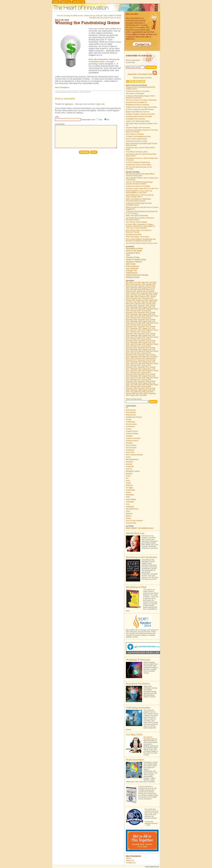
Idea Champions (62, 87)
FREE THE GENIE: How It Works (138, 237)
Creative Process (132, 431)
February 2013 (140, 358)
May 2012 (142, 364)
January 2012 (146, 365)
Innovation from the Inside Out (136, 102)
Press (128, 481)
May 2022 (150, 295)
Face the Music (131, 445)
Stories (128, 492)
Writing (128, 518)
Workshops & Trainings (138, 660)
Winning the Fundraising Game (104, 60)
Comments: (60, 124)
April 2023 (141, 289)
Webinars (129, 513)
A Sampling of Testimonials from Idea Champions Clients (139, 204)
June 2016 (134, 337)
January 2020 (146, 311)
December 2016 (131, 334)
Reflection (129, 485)
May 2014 (142, 351)
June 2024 (137, 282)
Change (129, 419)
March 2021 (130, 304)
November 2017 (144, 326)
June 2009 (134, 385)
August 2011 (147, 369)
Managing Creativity (133, 471)
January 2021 (151, 304)
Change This (131, 271)
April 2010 (150, 378)
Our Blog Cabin (134, 735)
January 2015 (146, 346)
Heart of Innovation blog (149, 738)
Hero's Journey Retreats (134, 455)
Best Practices (131, 410)
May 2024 (145, 282)
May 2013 (146, 356)
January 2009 (146, 386)
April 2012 (150, 364)
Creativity (129, 436)
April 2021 (153, 302)
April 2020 (150, 309)
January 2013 (151, 358)
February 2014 (135, 353)
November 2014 (144, 348)
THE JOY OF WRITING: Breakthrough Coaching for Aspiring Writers (139, 183)
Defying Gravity (133, 277)
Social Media (130, 490)
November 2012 (144, 360)
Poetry (128, 476)
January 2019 (146, 318)
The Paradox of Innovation (135, 93)
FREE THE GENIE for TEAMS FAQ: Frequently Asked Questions (138, 200)
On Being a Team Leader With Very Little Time (142, 188)
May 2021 (145, 302)
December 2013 (131, 355)
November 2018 (144, 319)
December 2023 (131, 286)
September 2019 (136, 314)
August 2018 (147, 321)
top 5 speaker (131, 633)
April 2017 (150, 330)
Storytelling (130, 495)
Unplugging (130, 506)
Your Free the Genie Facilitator (137, 222)
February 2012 (135, 365)
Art (127, 408)
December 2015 (131, 341)
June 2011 (134, 371)
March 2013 (130, 358)
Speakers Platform (134, 262)
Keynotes (129, 464)
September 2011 (136, 369)
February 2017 (135, 332)
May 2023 (134, 289)
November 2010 (144, 374)
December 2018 (131, 319)
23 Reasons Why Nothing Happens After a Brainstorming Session (141, 97)
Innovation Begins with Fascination (138, 128)
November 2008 (144, 388)
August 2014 (147, 349)
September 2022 (146, 293)
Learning (129, 469)
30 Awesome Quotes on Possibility (138, 186)
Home (56, 2)
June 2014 (134, 351)
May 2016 (142, 337)
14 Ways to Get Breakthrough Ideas (138, 136)
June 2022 (141, 295)
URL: (57, 117)
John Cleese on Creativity (135, 134)
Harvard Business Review (137, 275)
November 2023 (144, 286)
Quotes (128, 483)
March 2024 (130, 284)
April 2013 (154, 356)
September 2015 (136, 342)
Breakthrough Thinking (134, 417)
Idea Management (132, 459)
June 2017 (134, 330)
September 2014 (136, 349)
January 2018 (146, 325)
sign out (100, 104)
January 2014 (146, 353)
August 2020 (147, 307)
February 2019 (135, 318)
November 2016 (144, 334)
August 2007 (135, 395)
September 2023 (136, 288)
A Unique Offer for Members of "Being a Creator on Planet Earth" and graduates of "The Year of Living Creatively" (141, 226)
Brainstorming (131, 415)
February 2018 (135, 325)
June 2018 (134, 323)
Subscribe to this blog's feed (142, 74)
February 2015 (135, 346)
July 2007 (143, 395)
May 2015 (142, 344)
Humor (128, 457)
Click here (145, 536)
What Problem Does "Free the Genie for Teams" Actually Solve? (140, 196)
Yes (101, 120)
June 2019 (134, 316)
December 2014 (131, 348)
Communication (131, 424)
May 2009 (142, 385)
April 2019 (150, 316)
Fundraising (130, 450)
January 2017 (146, 332)
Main (106, 16)
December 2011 (131, 367)
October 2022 (135, 293)
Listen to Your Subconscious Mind (138, 121)
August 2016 (147, 335)
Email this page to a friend (142, 78)
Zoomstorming (131, 523)
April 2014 (150, 351)
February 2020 (135, 311)
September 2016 (136, 335)
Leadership (130, 466)
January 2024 (151, 284)
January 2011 (146, 372)
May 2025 (129, 282)
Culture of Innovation (133, 438)
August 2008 (147, 390)
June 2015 (134, 344)
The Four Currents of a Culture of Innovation (141, 100)
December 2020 (131, 305)
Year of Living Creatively (134, 521)
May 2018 (142, 323)
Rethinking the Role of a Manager (138, 105)
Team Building (131, 499)
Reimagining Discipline (134, 234)
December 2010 (131, 374)
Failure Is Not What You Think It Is (138, 112)
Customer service (132, 441)
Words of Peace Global (136, 260)
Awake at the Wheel (145, 793)
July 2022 (134, 295)
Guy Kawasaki (132, 268)
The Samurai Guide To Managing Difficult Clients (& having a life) (140, 175)
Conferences (130, 426)
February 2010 (135, 379)
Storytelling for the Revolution (141, 557)
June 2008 (134, 392)
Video (128, 511)
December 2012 (131, 360)
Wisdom (129, 516)
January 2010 (146, 379)
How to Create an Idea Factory (137, 139)
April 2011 (150, 371)
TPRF (128, 497)
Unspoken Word (133, 253)
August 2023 (147, 288)
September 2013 (136, 356)
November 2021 (148, 298)
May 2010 (142, 378)
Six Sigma (129, 488)
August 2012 (147, 362)
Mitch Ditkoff (131, 528)
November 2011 (144, 367)
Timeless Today (133, 257)
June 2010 (134, 378)
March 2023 (150, 289)
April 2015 (150, 344)
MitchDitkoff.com (135, 534)
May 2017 (142, 330)
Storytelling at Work (134, 248)
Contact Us (78, 2)
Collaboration (131, 422)
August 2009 (147, 383)
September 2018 (136, 321)
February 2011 (135, 372)
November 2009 (144, 381)
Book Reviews (131, 412)
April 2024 (153, 282)
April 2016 (150, 337)
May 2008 (142, 392)
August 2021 (153, 300)
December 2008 (131, 388)
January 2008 (131, 394)
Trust (128, 504)
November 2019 (144, 312)
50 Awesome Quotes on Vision (137, 141)
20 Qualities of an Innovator (135, 119)
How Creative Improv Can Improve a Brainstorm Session (139, 231)
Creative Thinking (132, 433)
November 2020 (144, 305)
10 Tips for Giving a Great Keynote (138, 162)
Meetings (129, 473)
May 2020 (142, 309)
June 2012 (134, 364)
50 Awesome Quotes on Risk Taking (138, 165)
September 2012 (136, 362)
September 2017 (136, 328)
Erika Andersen (132, 266)
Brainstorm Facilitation (138, 684)
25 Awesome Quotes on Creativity (138, 91)
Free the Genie (131, 448)
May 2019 (142, 316)
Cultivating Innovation (138, 708)
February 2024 (140, 284)
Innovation (129, 462)
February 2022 (144, 296)
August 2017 (147, 328)
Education (129, 443)
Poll (127, 478)
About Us (66, 2)
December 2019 (131, 312)
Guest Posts (130, 452)
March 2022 (134, 296)
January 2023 (142, 291)
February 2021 (140, 304)
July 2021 (129, 302)
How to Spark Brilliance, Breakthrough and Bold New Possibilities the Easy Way (141, 240)
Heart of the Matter (134, 251)
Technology (130, 502)
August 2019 (147, 314)
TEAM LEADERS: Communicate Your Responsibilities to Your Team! (139, 192)
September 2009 (136, 383)
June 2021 (137, 302)
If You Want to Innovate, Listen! (137, 152)
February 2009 (135, 386)
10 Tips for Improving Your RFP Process (140, 109)
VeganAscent (132, 273)
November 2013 (144, 355)
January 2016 (146, 339)
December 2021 (136, 298)
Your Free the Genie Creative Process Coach (142, 243)
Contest (129, 429)
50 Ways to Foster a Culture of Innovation (140, 114)
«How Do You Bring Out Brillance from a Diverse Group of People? (80, 16)
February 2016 (135, 339)
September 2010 (136, 376)
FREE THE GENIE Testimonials (137, 215)
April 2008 (150, 392)
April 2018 (150, 323)
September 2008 (136, 390)
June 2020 (134, 309)
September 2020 (136, 307)
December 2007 (142, 394)
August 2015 (147, 342)
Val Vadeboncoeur (132, 509)
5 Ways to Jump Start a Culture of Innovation (141, 107)
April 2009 (150, 385)
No (108, 120)
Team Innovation (135, 760)
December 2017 (131, 326)
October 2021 (131, 300)
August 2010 (147, 376)
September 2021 (142, 300)
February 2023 (131, 291)
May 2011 (142, 371)
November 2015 (144, 341)
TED (128, 255)
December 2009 (131, 381)
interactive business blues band (151, 812)
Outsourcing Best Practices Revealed (139, 116)
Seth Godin (131, 264)
